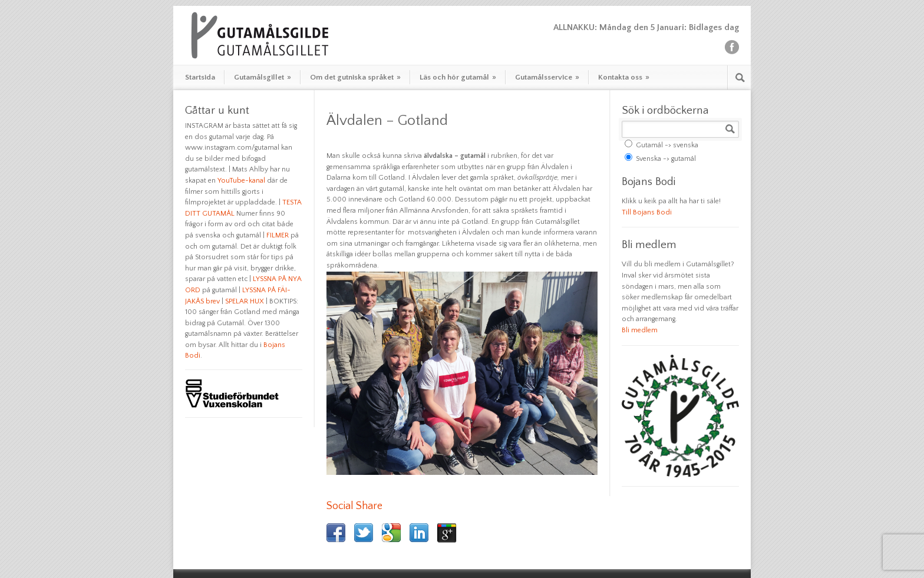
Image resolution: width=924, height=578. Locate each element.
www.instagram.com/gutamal (232, 148)
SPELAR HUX (245, 301)
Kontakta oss (624, 77)
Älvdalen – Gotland (387, 121)
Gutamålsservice (547, 77)
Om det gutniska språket (355, 77)
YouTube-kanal (241, 181)
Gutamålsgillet (263, 77)
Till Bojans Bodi (647, 212)
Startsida (200, 77)
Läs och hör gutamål (458, 77)
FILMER (278, 235)
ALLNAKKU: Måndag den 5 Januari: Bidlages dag (646, 27)
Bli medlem (640, 330)
